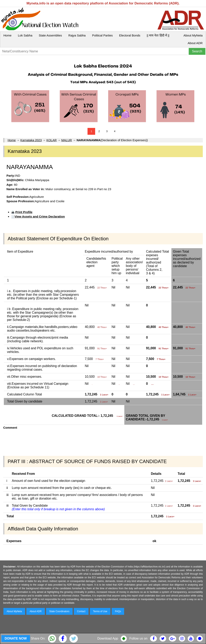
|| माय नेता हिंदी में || (158, 35)
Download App (108, 638)
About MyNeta (193, 35)
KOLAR (52, 140)
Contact (81, 611)
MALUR (67, 140)
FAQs (118, 611)
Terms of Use (100, 611)
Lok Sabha (25, 35)
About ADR (195, 43)
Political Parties (102, 35)
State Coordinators (59, 611)
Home (7, 35)
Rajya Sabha (77, 35)
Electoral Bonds (130, 35)
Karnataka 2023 (31, 140)
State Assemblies (50, 35)
